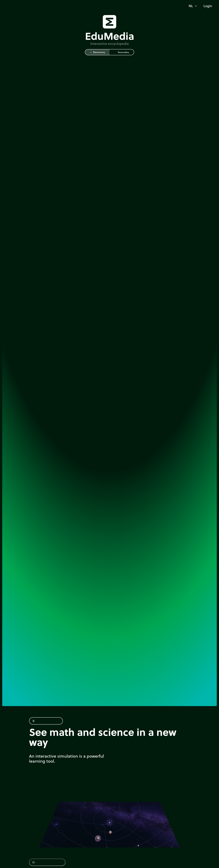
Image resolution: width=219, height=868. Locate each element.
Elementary (97, 52)
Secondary (122, 52)
